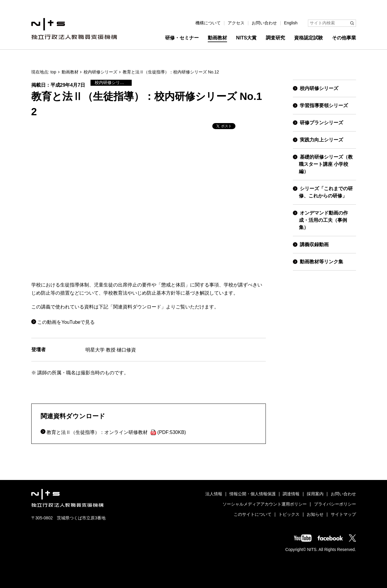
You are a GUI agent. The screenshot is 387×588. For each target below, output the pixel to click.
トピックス (289, 514)
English (291, 23)
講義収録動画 (314, 244)
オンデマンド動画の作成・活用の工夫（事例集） (323, 220)
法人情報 (214, 494)
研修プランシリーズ (321, 123)
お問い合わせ (264, 23)
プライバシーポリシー (335, 504)
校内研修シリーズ (100, 72)
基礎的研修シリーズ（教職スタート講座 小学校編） (326, 164)
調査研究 (275, 38)
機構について (208, 23)
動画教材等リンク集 (321, 262)
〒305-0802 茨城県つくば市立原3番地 (69, 518)
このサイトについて (253, 514)
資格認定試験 (309, 38)
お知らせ (315, 514)
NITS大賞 (246, 38)
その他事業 (344, 38)
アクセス (236, 23)
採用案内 (315, 494)
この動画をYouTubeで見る (66, 322)
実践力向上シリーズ (321, 140)
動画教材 (217, 38)
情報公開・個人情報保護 (253, 494)
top (53, 72)
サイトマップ (343, 514)
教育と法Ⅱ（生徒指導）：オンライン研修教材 (116, 432)
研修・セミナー (182, 38)
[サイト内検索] (332, 23)
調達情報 (291, 494)
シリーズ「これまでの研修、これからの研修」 (326, 192)
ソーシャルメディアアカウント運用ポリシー (265, 504)
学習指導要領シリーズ (324, 105)
